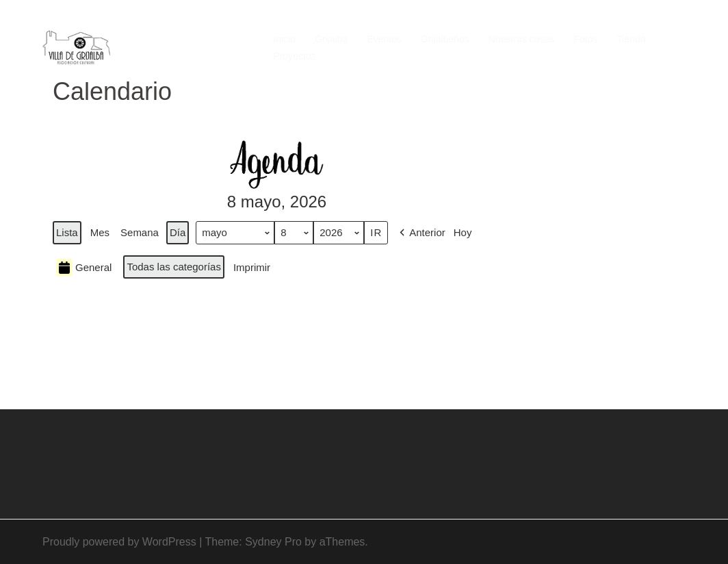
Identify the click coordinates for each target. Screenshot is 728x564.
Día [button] (178, 232)
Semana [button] (140, 232)
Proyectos (294, 56)
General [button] (84, 268)
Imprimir (251, 270)
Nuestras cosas (521, 39)
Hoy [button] (463, 232)
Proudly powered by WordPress (119, 542)
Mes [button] (100, 232)
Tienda (631, 39)
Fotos (585, 39)
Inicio (284, 39)
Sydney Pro (273, 542)
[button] (421, 233)
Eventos (384, 39)
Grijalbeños (445, 39)
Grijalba (331, 39)
